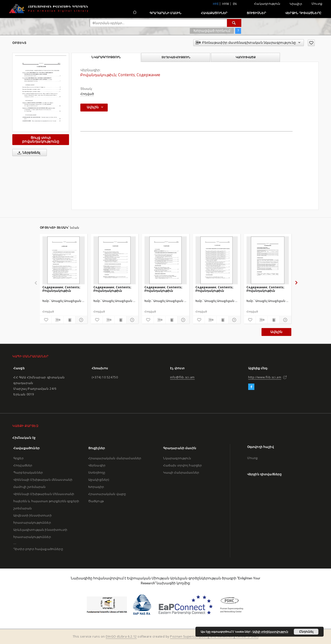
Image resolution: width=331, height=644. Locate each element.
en (235, 4)
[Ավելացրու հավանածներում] (311, 43)
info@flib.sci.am (183, 377)
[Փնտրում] (234, 23)
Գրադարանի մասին (166, 13)
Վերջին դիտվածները (303, 13)
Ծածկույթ (96, 501)
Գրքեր (18, 458)
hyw (226, 4)
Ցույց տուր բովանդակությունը (41, 139)
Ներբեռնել (28, 153)
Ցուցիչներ (256, 13)
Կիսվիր (296, 4)
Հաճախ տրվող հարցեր (183, 465)
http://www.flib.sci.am (265, 377)
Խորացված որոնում (212, 31)
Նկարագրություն (177, 458)
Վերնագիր (97, 465)
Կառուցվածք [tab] (246, 57)
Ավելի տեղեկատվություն (270, 632)
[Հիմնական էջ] (134, 13)
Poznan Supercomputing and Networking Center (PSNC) (214, 636)
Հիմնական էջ (24, 438)
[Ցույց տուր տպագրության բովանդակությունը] (69, 320)
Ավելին (276, 332)
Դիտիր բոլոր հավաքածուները (38, 549)
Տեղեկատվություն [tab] (176, 57)
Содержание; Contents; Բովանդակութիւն (61, 289)
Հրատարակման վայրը (107, 494)
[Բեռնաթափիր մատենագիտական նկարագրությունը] (58, 320)
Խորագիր (96, 487)
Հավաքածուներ (214, 13)
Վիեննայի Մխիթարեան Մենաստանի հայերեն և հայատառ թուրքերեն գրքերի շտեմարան (46, 501)
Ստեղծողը (97, 472)
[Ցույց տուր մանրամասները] (80, 320)
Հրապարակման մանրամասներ (115, 458)
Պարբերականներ (28, 472)
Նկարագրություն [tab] (106, 57)
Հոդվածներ (23, 465)
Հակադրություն (267, 4)
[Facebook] (251, 387)
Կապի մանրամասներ (181, 472)
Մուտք (317, 4)
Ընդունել (306, 632)
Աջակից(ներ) (99, 480)
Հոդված (87, 94)
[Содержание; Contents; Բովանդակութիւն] (64, 260)
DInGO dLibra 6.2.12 (121, 636)
